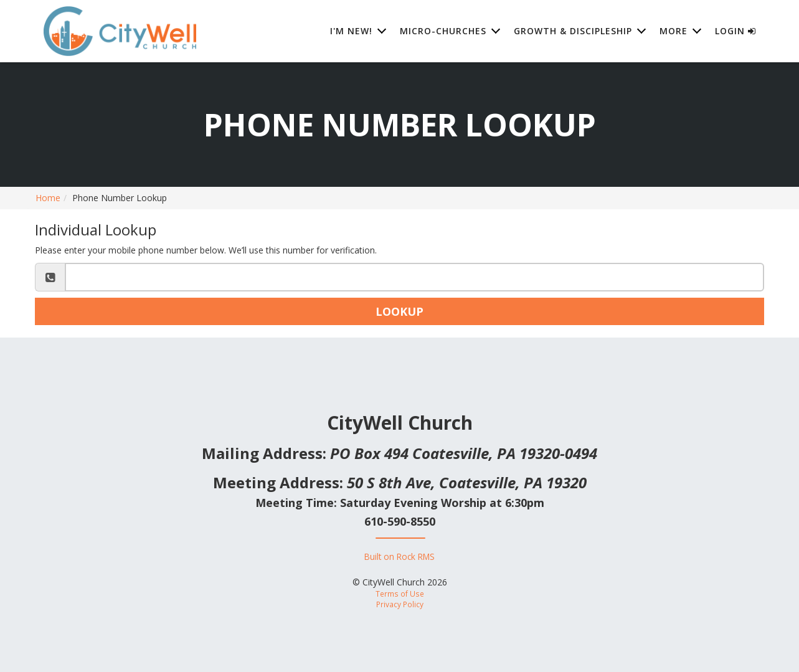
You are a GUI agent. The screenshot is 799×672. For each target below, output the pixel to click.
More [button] (674, 31)
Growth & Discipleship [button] (573, 31)
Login (735, 31)
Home (48, 198)
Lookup (399, 311)
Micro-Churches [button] (443, 31)
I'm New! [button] (351, 31)
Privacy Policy (400, 604)
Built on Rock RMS (399, 556)
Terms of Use (400, 594)
